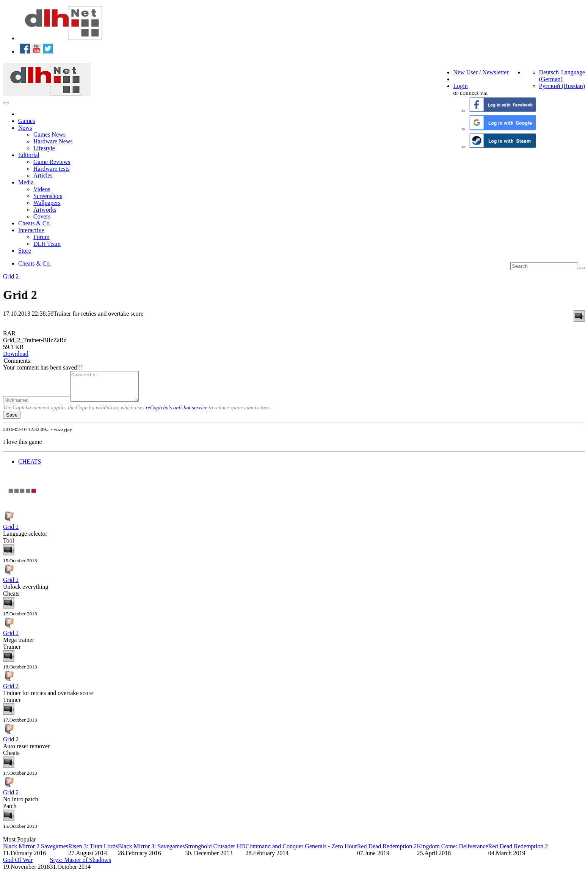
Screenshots (48, 196)
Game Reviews (52, 162)
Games (27, 121)
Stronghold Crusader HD (215, 852)
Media (26, 182)
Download (16, 354)
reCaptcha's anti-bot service (177, 413)
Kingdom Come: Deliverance (452, 852)
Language (573, 72)
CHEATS (30, 467)
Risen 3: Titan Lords (93, 852)
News (25, 128)
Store (25, 251)
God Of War (18, 866)
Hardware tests (52, 169)
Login (461, 86)
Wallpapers (47, 203)
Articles (43, 175)
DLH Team (47, 244)
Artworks (45, 210)
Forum (42, 237)
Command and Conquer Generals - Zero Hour (301, 852)
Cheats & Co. (35, 223)
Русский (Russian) (562, 86)
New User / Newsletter (481, 72)
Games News (49, 134)
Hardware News (53, 141)
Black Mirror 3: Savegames (151, 852)
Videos (42, 189)
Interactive (31, 230)
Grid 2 (11, 276)
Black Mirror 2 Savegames (36, 852)
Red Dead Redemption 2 (387, 852)
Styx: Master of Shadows (81, 866)
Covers (42, 216)
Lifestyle (44, 148)
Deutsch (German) (551, 76)
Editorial (29, 155)
